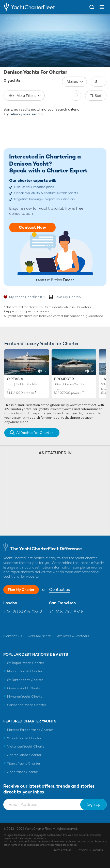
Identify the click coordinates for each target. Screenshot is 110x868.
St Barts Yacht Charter (25, 680)
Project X (64, 379)
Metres (72, 82)
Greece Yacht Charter (24, 688)
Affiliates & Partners (73, 636)
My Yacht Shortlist (27, 297)
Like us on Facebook (7, 624)
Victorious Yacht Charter (26, 746)
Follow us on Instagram (29, 624)
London (10, 603)
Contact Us (13, 636)
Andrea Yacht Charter (24, 755)
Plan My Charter (21, 590)
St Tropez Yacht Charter (26, 663)
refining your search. (27, 114)
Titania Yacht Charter (24, 763)
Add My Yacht (40, 636)
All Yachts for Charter (35, 433)
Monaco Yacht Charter (25, 671)
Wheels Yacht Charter (24, 738)
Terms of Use (62, 850)
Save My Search (68, 297)
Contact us (59, 589)
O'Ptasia (15, 379)
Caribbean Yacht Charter (27, 705)
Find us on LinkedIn (40, 624)
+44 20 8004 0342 (22, 612)
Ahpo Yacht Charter (23, 772)
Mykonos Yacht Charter (25, 696)
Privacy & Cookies (90, 850)
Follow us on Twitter (18, 624)
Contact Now (32, 227)
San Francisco (62, 603)
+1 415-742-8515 (66, 612)
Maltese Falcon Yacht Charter (30, 730)
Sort (98, 95)
